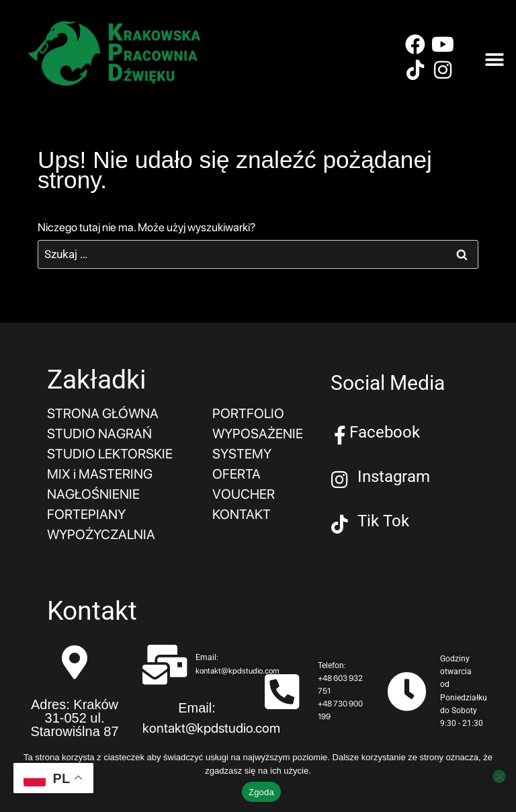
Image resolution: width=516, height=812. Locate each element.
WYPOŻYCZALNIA (101, 534)
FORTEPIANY (86, 514)
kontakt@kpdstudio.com (238, 671)
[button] (494, 60)
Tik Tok (383, 521)
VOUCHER (244, 494)
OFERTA (236, 474)
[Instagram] (340, 480)
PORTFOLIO (248, 413)
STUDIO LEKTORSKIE (110, 454)
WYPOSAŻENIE (258, 434)
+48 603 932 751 (340, 685)
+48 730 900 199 (340, 710)
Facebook (385, 432)
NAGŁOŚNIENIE (93, 494)
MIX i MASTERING (100, 474)
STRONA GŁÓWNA (103, 413)
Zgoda (261, 792)
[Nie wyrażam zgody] (499, 776)
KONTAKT (242, 514)
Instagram (394, 477)
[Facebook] (340, 436)
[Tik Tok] (340, 524)
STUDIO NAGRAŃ (99, 434)
